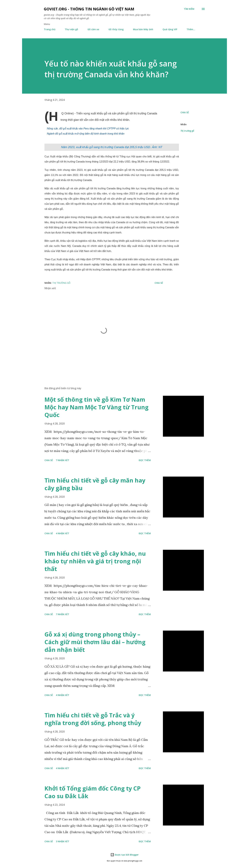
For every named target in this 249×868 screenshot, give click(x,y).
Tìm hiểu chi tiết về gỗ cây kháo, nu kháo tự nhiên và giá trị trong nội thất (95, 561)
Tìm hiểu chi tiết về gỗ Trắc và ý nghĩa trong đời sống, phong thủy (93, 719)
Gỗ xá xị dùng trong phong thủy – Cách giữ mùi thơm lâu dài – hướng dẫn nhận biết (95, 642)
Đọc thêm (145, 460)
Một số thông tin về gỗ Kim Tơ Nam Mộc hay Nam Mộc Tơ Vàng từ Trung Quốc (96, 407)
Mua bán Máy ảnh (143, 29)
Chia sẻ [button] (185, 112)
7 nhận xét (63, 460)
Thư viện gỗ (71, 29)
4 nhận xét (63, 533)
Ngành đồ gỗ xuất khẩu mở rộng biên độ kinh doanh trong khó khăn (86, 134)
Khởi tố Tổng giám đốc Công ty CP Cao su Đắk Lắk (93, 792)
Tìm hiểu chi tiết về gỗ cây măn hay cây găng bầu (95, 484)
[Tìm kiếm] (189, 9)
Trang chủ (50, 29)
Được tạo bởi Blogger (124, 855)
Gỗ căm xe (93, 29)
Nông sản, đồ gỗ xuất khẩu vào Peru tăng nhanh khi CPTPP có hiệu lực (88, 129)
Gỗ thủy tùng (116, 29)
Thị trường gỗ (187, 131)
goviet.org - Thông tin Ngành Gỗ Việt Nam (89, 9)
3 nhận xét (63, 841)
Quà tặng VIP (170, 29)
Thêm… (191, 29)
